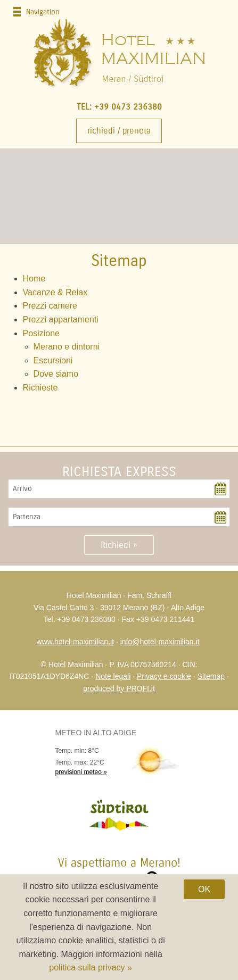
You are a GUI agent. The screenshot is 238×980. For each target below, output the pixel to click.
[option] (119, 196)
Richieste (40, 388)
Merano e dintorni (67, 347)
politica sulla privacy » (91, 967)
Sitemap (211, 676)
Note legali (113, 676)
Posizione (41, 333)
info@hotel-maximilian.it (160, 642)
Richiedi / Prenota (119, 131)
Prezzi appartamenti (61, 319)
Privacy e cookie (164, 676)
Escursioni (53, 360)
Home (34, 279)
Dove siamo (56, 374)
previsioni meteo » (81, 772)
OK (204, 889)
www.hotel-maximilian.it (75, 642)
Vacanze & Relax (55, 292)
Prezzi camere (50, 306)
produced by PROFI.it (119, 688)
